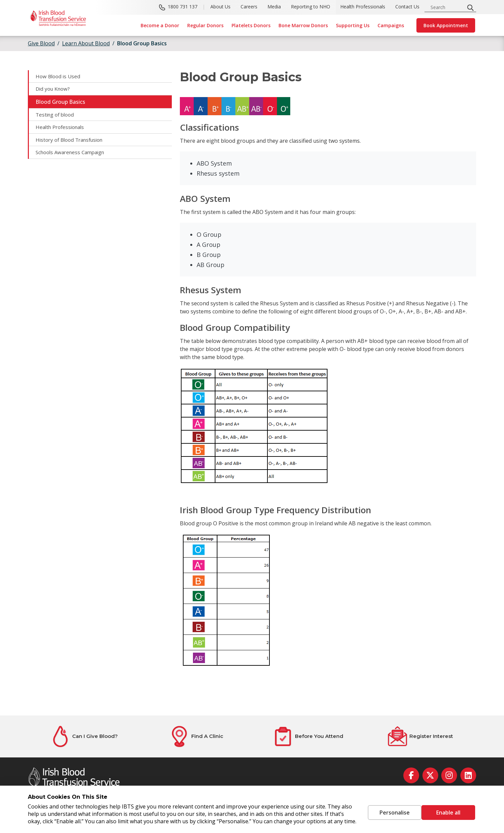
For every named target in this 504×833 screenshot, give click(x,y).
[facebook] (411, 775)
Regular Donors (205, 25)
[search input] (447, 7)
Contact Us (407, 7)
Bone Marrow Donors (303, 25)
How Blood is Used (59, 77)
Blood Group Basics (142, 43)
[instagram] (449, 775)
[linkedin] (468, 775)
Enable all (448, 809)
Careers (249, 7)
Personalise (385, 809)
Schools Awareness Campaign (73, 155)
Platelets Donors (251, 25)
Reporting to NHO (311, 7)
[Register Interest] (420, 736)
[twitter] (430, 775)
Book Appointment (446, 25)
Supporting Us (353, 25)
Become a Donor (160, 25)
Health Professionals (363, 7)
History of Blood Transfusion (72, 142)
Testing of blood (57, 116)
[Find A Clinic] (196, 736)
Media (274, 7)
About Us (220, 7)
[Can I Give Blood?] (84, 736)
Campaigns (391, 25)
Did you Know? (54, 90)
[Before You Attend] (308, 736)
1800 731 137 (183, 7)
